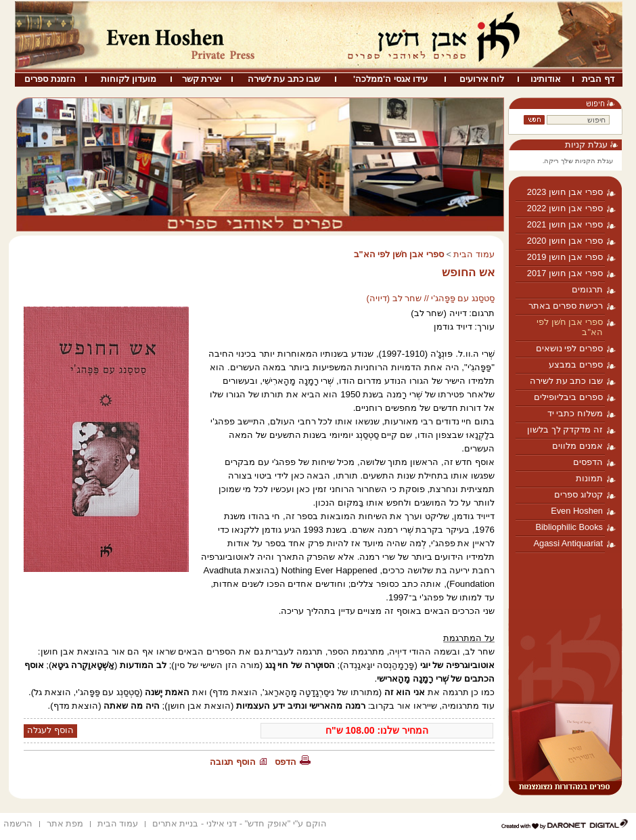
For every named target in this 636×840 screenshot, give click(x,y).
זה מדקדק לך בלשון (565, 429)
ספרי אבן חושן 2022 (565, 208)
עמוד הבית (474, 254)
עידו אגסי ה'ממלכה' (390, 79)
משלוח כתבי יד (575, 413)
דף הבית (598, 79)
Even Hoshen (577, 511)
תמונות (589, 478)
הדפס (286, 762)
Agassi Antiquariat (568, 543)
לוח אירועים (482, 79)
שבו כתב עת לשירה (284, 79)
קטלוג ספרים (578, 494)
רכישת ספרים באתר (566, 306)
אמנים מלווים (577, 446)
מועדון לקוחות (129, 79)
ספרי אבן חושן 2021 (565, 224)
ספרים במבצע (576, 364)
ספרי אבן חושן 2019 (565, 257)
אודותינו (546, 79)
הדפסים (588, 462)
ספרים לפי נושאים (569, 348)
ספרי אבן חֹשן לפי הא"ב (570, 327)
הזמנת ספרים (50, 79)
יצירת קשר (202, 79)
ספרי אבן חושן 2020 (565, 241)
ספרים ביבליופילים (568, 397)
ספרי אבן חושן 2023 (565, 192)
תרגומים (587, 289)
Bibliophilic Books (569, 527)
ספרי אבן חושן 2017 (565, 273)
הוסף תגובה (233, 762)
